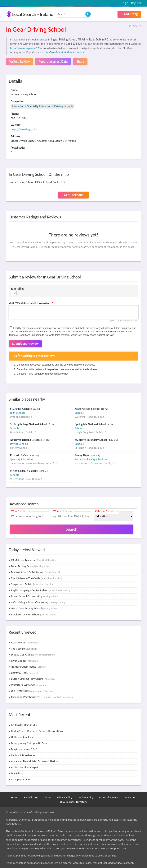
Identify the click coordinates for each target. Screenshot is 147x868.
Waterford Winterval (29, 685)
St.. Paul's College (21, 409)
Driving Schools (64, 106)
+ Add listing (129, 14)
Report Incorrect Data (53, 62)
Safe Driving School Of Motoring (38, 602)
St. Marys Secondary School (91, 440)
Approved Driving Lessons (26, 440)
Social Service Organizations (91, 459)
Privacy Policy (64, 797)
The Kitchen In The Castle (37, 578)
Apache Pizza (25, 642)
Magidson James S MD (24, 749)
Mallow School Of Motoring (35, 572)
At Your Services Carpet (25, 767)
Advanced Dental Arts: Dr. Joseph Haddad (35, 761)
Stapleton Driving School (34, 614)
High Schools (17, 413)
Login (125, 3)
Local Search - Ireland (33, 14)
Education (18, 106)
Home (15, 797)
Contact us (130, 797)
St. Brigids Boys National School (29, 424)
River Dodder (25, 661)
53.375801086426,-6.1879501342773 (64, 52)
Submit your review (25, 344)
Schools (79, 413)
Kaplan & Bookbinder (23, 755)
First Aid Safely (19, 455)
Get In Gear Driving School (35, 608)
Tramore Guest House (29, 667)
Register (136, 3)
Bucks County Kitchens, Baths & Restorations (37, 731)
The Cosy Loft (24, 649)
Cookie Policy (86, 797)
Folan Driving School (31, 566)
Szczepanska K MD (22, 779)
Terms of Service (108, 797)
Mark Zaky (17, 773)
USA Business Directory (74, 802)
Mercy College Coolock (24, 471)
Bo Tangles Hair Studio (24, 725)
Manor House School (87, 409)
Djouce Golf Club (33, 655)
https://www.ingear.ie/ (23, 48)
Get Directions (73, 195)
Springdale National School (91, 424)
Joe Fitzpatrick (33, 691)
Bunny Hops (82, 455)
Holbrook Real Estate (23, 737)
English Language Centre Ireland (41, 590)
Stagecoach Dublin (33, 584)
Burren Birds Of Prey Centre (33, 679)
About (47, 797)
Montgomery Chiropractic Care (29, 743)
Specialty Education (39, 106)
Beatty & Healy (24, 673)
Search (72, 529)
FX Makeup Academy (34, 560)
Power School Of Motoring (35, 596)
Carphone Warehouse (42, 697)
